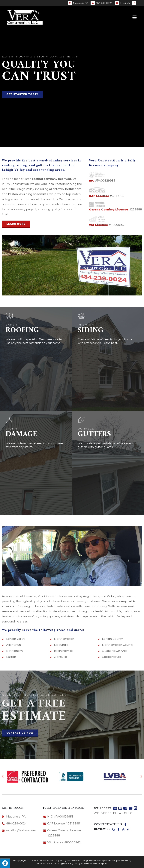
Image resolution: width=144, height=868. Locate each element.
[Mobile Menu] (135, 17)
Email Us (125, 3)
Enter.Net (111, 860)
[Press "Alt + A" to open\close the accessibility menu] (5, 863)
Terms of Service (92, 863)
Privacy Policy (73, 863)
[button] (22, 95)
